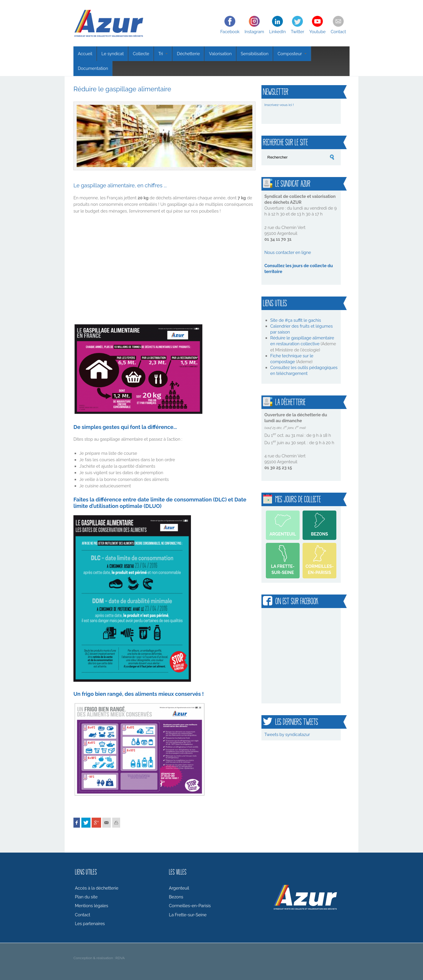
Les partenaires (90, 923)
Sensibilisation (255, 54)
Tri (163, 54)
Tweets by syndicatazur (287, 734)
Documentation (93, 68)
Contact (338, 32)
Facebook (230, 32)
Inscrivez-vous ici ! (279, 105)
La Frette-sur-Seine (283, 569)
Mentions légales (92, 906)
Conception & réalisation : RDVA (99, 958)
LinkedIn (277, 32)
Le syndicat (113, 54)
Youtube (318, 32)
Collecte (141, 54)
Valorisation (220, 54)
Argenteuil (283, 534)
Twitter (297, 32)
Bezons (320, 534)
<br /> (156, 268)
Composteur (292, 54)
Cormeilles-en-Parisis (320, 569)
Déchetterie (188, 54)
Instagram (255, 32)
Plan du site (86, 897)
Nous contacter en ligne (288, 252)
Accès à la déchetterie (97, 888)
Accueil (85, 54)
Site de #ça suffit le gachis (296, 320)
